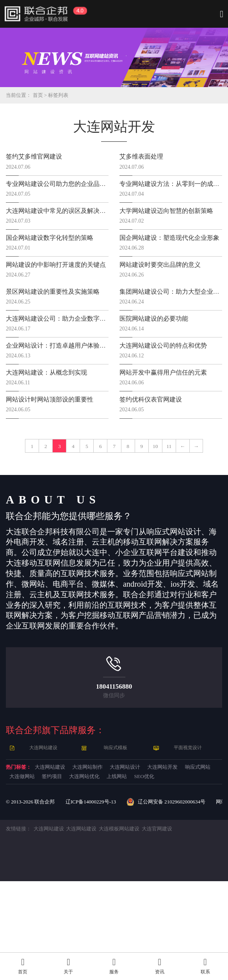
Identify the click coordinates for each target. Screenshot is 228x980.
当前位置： (20, 95)
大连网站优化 (33, 873)
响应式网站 (84, 861)
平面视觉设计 (188, 828)
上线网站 (80, 873)
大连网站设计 (181, 849)
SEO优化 (118, 873)
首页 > (43, 95)
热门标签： (25, 849)
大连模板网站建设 (128, 927)
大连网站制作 (126, 849)
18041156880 (114, 766)
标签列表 (62, 95)
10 (207, 499)
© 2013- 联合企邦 (32, 900)
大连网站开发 (33, 861)
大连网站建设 (44, 828)
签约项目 (173, 861)
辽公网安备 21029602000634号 (176, 900)
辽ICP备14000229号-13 (96, 900)
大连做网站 (130, 861)
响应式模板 (116, 828)
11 (94, 522)
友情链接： (20, 927)
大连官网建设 (168, 927)
